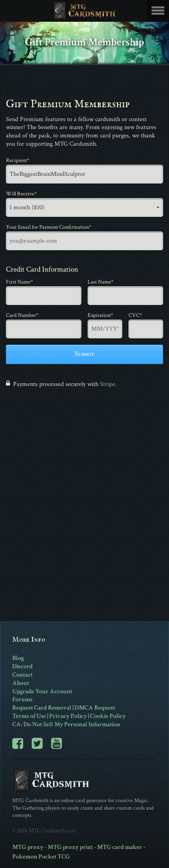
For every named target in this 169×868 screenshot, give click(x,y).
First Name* (19, 282)
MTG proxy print (70, 847)
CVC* (135, 315)
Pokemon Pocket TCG (41, 857)
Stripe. (108, 384)
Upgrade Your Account (42, 692)
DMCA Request (95, 708)
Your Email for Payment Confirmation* (49, 227)
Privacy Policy (68, 716)
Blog (18, 658)
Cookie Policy (108, 716)
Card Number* (22, 315)
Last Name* (101, 282)
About (21, 683)
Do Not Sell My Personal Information (72, 724)
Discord (22, 666)
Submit (84, 354)
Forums (22, 699)
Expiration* (100, 315)
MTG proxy (28, 847)
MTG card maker (120, 847)
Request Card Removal (42, 708)
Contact (22, 675)
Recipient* (18, 160)
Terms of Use (29, 716)
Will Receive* (21, 194)
